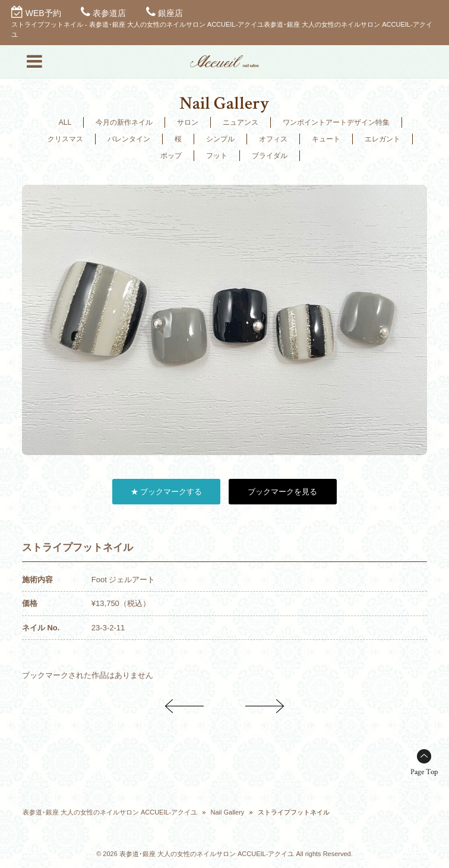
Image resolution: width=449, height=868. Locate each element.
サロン (188, 122)
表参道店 (109, 13)
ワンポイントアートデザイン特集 (336, 122)
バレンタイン (129, 139)
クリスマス (65, 139)
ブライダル (270, 156)
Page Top (424, 772)
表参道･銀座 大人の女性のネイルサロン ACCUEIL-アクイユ (110, 812)
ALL (65, 122)
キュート (326, 139)
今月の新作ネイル (124, 122)
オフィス (273, 139)
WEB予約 (43, 13)
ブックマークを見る (282, 492)
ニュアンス (241, 122)
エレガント (382, 139)
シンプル (220, 139)
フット (217, 156)
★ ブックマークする (167, 492)
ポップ (171, 156)
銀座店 (170, 13)
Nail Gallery (228, 812)
